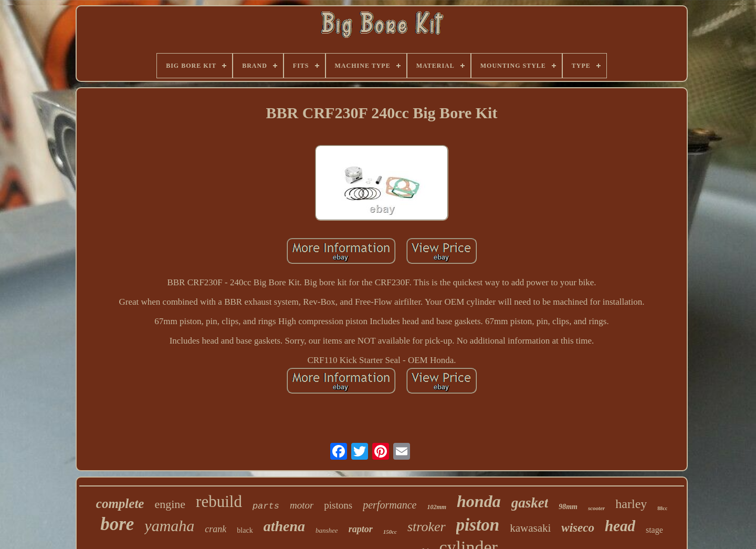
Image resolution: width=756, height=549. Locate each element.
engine (170, 504)
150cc (390, 532)
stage (654, 530)
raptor (361, 529)
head (620, 526)
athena (284, 526)
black (245, 530)
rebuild (219, 501)
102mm (437, 507)
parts (266, 506)
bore (117, 524)
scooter (596, 508)
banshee (327, 530)
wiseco (578, 528)
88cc (662, 508)
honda (479, 501)
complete (120, 504)
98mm (568, 507)
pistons (338, 505)
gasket (530, 503)
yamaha (169, 526)
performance (390, 505)
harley (631, 504)
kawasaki (530, 528)
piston (478, 525)
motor (302, 505)
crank (216, 529)
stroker (427, 527)
